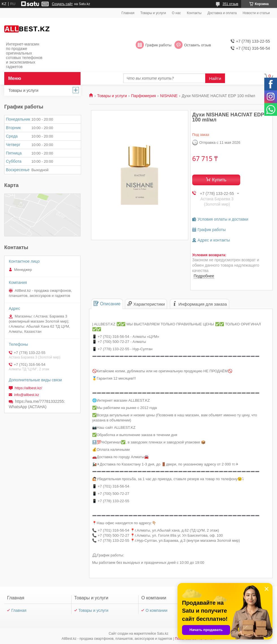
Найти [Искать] (215, 78)
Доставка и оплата (222, 13)
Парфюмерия (144, 96)
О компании (156, 610)
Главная (128, 13)
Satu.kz (163, 634)
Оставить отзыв (197, 45)
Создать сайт (62, 4)
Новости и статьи (256, 13)
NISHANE (169, 96)
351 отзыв (230, 4)
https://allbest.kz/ (28, 388)
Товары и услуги (153, 13)
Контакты (194, 13)
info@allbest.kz (27, 395)
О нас (176, 13)
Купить (219, 180)
